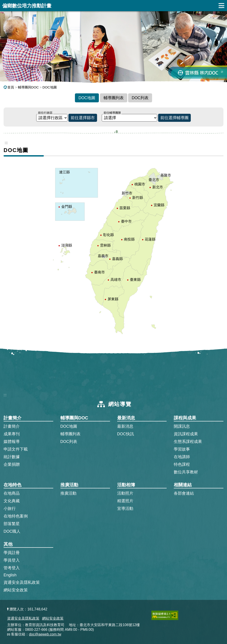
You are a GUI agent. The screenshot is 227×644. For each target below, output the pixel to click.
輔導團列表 (114, 98)
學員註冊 (12, 552)
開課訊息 (182, 426)
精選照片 (125, 501)
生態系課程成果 (188, 442)
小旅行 (10, 509)
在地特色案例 (16, 516)
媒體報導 (12, 442)
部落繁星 (12, 524)
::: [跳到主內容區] (6, 143)
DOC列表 (140, 98)
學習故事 (182, 449)
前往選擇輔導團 (174, 118)
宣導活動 (125, 509)
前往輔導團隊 (112, 113)
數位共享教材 (186, 472)
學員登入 (12, 560)
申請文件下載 (16, 449)
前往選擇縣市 (83, 118)
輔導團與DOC (28, 87)
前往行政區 (45, 113)
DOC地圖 (50, 87)
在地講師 (182, 457)
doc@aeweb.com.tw (45, 634)
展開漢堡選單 (221, 6)
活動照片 (125, 493)
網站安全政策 (16, 590)
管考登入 (12, 568)
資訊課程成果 (186, 434)
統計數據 (12, 457)
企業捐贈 (12, 464)
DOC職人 (12, 531)
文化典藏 (12, 501)
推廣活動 (68, 493)
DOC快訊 (126, 434)
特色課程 (182, 464)
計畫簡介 (12, 426)
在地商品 (12, 493)
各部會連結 (184, 493)
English (10, 575)
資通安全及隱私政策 (22, 582)
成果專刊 (12, 434)
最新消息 (125, 426)
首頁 (9, 87)
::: (5, 395)
